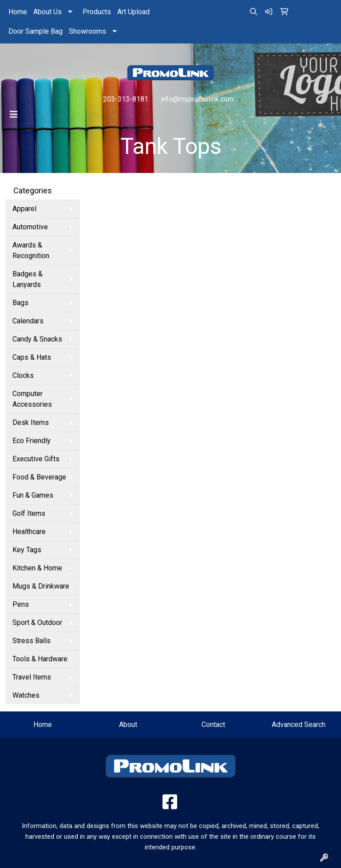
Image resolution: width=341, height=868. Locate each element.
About (128, 725)
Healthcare (29, 532)
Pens (21, 604)
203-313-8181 (126, 99)
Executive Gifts (36, 459)
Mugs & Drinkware (41, 586)
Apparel (24, 209)
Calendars (28, 321)
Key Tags (27, 550)
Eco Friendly (32, 441)
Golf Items (29, 513)
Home (18, 12)
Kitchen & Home (37, 568)
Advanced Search (299, 725)
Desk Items (31, 422)
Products (97, 12)
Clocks (23, 375)
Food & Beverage (39, 477)
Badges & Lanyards (28, 279)
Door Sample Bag (36, 31)
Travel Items (32, 677)
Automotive (30, 227)
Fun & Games (33, 495)
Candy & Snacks (37, 339)
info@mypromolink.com (197, 99)
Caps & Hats (32, 357)
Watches (26, 695)
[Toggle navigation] (14, 114)
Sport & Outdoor (37, 623)
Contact (213, 725)
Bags (20, 303)
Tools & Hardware (40, 659)
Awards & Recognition (31, 250)
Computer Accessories (32, 399)
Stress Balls (32, 641)
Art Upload (133, 12)
